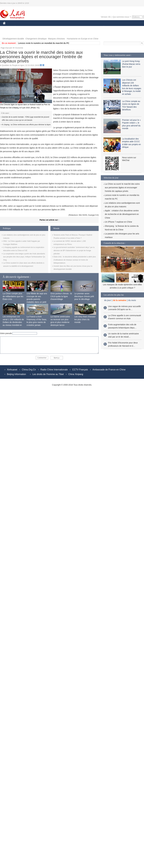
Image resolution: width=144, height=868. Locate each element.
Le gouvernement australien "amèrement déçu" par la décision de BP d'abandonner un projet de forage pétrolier (74, 250)
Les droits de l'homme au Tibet (48, 374)
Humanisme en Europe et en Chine (83, 39)
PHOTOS (9, 33)
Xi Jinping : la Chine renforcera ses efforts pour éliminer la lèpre (26, 125)
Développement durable (13, 39)
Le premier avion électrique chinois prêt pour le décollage (84, 296)
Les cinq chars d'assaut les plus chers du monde (85, 319)
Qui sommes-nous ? (122, 17)
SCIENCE (58, 27)
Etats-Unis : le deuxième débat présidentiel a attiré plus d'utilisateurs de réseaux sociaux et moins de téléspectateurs (75, 260)
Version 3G (106, 17)
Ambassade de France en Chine (109, 370)
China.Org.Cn (29, 370)
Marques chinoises (57, 39)
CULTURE (71, 27)
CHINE (8, 27)
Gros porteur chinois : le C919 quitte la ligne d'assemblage (61, 296)
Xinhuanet (12, 370)
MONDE (33, 27)
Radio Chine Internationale (54, 370)
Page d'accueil (6, 48)
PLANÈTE (102, 27)
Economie (19, 48)
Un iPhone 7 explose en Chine (118, 222)
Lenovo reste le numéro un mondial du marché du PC (44, 43)
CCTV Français (80, 370)
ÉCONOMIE (20, 27)
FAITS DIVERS (87, 27)
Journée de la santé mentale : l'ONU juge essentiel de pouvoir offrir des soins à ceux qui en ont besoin (26, 119)
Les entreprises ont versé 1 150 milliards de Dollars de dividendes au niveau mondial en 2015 (13, 322)
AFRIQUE (46, 27)
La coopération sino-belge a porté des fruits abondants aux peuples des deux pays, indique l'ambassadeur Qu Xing (24, 257)
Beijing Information (16, 374)
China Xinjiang (76, 374)
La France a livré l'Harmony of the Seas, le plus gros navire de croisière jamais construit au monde (37, 322)
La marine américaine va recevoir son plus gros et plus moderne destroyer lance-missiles (60, 322)
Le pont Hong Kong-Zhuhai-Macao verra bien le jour (131, 64)
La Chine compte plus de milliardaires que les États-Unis (13, 296)
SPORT (114, 27)
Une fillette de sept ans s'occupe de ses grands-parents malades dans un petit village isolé (37, 299)
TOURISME (126, 27)
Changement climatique (36, 39)
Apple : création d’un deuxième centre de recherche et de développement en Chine (122, 214)
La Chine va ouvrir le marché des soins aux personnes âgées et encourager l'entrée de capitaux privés (122, 188)
